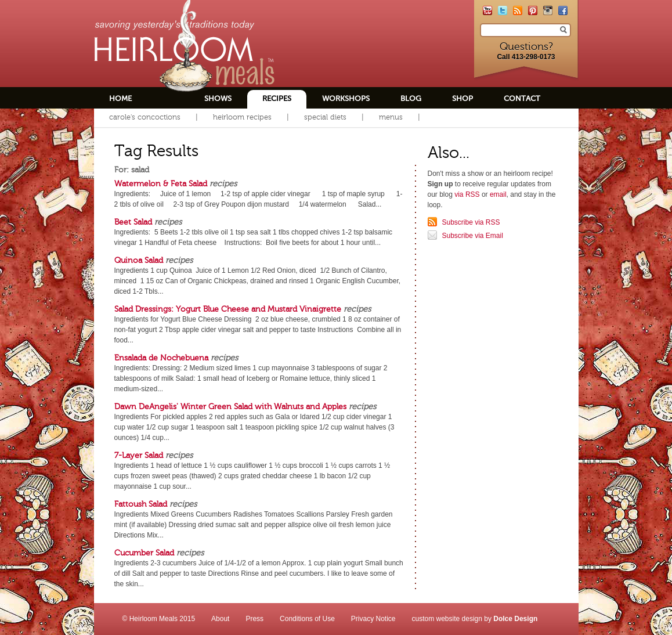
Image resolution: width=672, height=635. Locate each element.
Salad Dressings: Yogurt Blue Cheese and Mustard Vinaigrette (228, 309)
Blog (411, 98)
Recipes (277, 98)
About (220, 619)
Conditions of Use (307, 619)
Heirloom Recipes (242, 117)
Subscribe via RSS (471, 222)
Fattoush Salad (141, 504)
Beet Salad (133, 222)
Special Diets (325, 117)
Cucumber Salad (144, 553)
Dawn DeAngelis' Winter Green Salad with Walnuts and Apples (230, 406)
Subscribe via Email (473, 236)
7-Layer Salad (139, 455)
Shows (218, 98)
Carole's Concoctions (145, 117)
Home (120, 98)
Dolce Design (515, 619)
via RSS (467, 194)
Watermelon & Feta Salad (161, 183)
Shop (463, 98)
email (498, 194)
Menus (391, 117)
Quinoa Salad (139, 260)
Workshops (346, 98)
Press (254, 619)
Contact (522, 98)
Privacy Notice (373, 619)
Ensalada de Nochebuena (161, 358)
